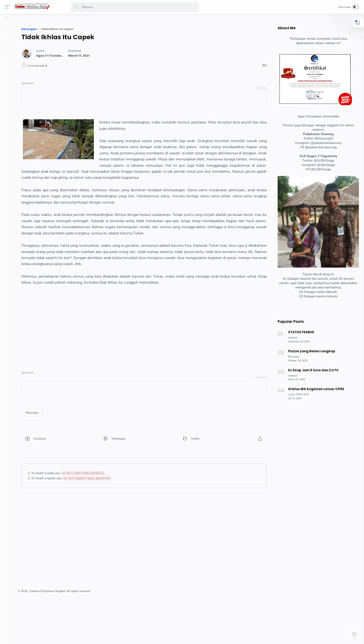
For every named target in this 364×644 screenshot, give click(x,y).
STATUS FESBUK (299, 332)
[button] (78, 7)
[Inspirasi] (291, 338)
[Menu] (8, 7)
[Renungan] (86, 447)
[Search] (136, 7)
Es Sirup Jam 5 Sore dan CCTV (311, 370)
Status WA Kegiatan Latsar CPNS (314, 389)
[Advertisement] (169, 359)
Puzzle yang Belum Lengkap (310, 351)
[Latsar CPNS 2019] (297, 394)
